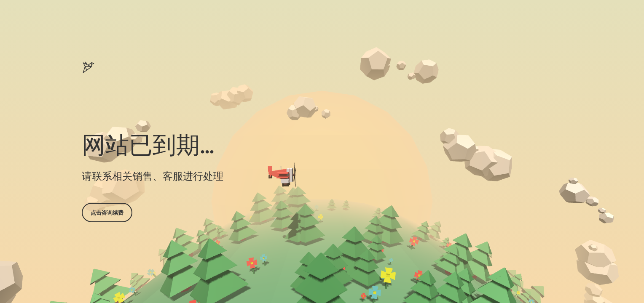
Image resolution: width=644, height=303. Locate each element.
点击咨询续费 (107, 213)
